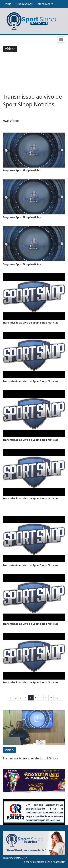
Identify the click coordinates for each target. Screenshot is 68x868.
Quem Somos (24, 4)
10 (57, 698)
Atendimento (45, 4)
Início (8, 4)
